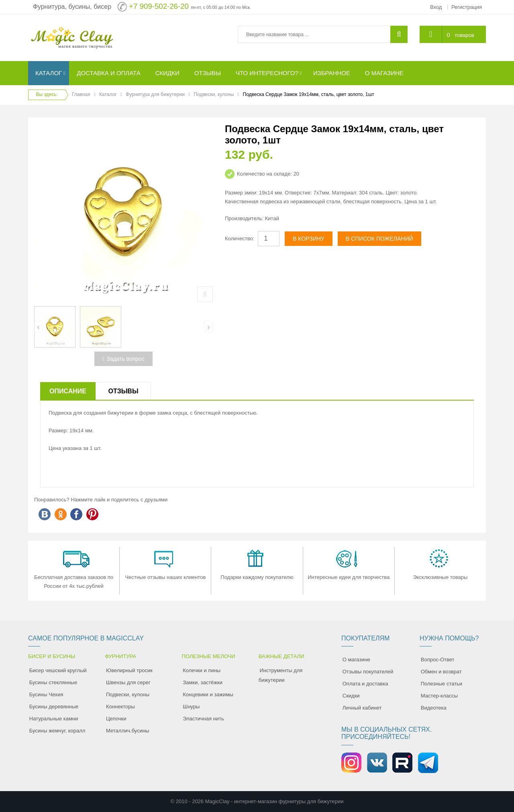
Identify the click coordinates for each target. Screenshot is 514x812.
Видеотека (434, 708)
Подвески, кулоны (214, 94)
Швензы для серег (128, 682)
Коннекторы (120, 707)
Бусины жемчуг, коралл (57, 731)
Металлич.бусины (127, 731)
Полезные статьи (442, 684)
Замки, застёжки (203, 682)
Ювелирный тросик (129, 670)
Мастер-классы (439, 696)
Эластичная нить (203, 719)
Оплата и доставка (365, 684)
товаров (464, 35)
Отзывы (123, 391)
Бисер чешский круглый (58, 670)
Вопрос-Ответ (438, 660)
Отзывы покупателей (368, 672)
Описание (68, 391)
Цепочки (116, 719)
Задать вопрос (123, 359)
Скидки (351, 696)
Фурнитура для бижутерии (155, 94)
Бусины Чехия (46, 694)
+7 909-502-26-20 (159, 6)
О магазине (356, 660)
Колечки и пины (202, 670)
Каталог (108, 94)
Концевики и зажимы (208, 694)
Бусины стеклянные (53, 682)
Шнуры (191, 707)
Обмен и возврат (441, 672)
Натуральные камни (54, 719)
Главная (81, 94)
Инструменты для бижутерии (281, 675)
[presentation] (38, 327)
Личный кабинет (362, 708)
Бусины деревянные (54, 707)
